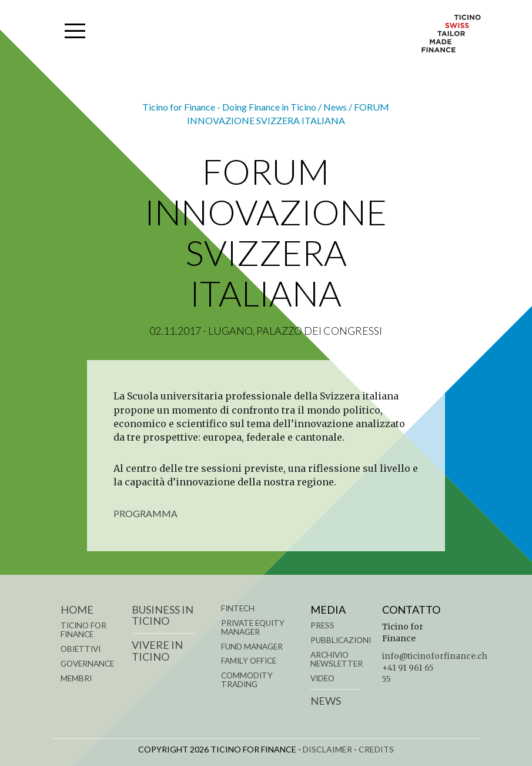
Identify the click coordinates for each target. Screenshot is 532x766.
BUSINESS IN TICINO (163, 615)
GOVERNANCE (87, 664)
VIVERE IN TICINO (157, 651)
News (326, 701)
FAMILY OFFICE (249, 661)
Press (322, 625)
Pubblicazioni (341, 640)
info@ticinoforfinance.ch (435, 656)
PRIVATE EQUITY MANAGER (253, 627)
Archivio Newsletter (337, 659)
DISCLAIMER (327, 749)
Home (77, 610)
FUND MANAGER (252, 647)
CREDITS (376, 749)
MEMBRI (76, 678)
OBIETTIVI (81, 649)
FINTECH (238, 608)
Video (322, 678)
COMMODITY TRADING (247, 680)
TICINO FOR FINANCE (83, 630)
